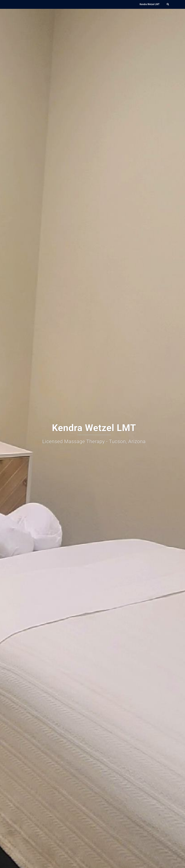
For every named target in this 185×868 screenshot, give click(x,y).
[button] (168, 4)
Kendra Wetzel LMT (150, 4)
